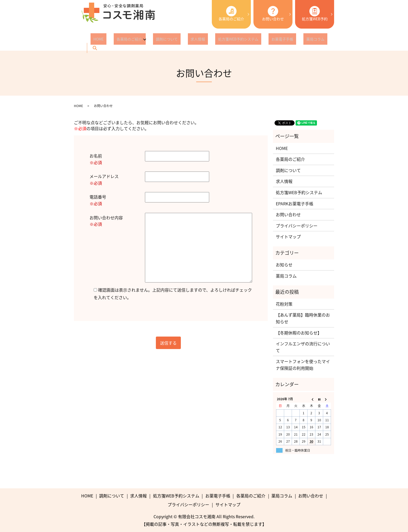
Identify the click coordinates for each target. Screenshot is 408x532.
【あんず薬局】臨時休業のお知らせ (303, 318)
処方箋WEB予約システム (216, 40)
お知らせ (284, 265)
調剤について (155, 40)
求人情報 (181, 40)
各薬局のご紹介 (231, 14)
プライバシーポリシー (297, 226)
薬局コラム (281, 40)
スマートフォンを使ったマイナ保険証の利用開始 (303, 365)
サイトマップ (288, 237)
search (302, 40)
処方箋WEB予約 (315, 14)
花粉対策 (284, 304)
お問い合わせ (273, 14)
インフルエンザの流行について (303, 347)
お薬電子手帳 (254, 40)
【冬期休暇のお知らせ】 (299, 333)
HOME (96, 40)
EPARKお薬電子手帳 (295, 203)
